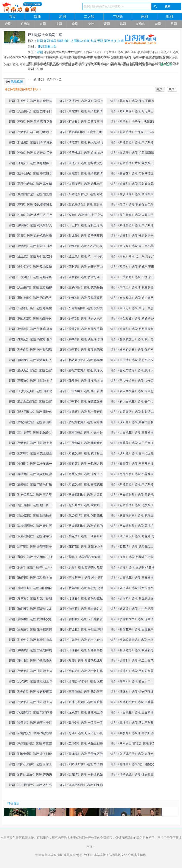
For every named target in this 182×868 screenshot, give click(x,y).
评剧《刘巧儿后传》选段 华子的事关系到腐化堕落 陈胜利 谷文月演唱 (83, 765)
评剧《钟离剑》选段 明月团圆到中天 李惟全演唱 (134, 330)
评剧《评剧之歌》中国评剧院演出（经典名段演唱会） (31, 734)
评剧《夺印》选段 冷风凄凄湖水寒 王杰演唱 (32, 205)
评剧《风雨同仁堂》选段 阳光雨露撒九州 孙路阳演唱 (32, 195)
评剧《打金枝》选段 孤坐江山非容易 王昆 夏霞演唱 (32, 641)
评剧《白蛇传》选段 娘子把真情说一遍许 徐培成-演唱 (83, 112)
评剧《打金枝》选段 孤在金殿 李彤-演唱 (33, 102)
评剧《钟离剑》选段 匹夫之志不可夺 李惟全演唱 (83, 319)
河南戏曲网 (35, 8)
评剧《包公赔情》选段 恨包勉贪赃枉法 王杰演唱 (32, 516)
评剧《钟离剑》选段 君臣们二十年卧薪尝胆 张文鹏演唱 (134, 682)
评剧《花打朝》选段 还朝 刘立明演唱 (83, 547)
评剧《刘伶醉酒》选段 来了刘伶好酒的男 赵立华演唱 (32, 755)
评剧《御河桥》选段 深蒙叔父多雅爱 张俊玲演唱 (83, 402)
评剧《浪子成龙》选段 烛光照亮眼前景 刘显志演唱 (134, 775)
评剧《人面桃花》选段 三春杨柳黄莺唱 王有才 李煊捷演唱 (134, 713)
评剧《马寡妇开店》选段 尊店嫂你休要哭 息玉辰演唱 (32, 744)
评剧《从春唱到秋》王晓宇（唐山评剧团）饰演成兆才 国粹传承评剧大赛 (84, 133)
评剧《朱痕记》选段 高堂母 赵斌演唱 (32, 340)
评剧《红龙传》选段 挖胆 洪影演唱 (134, 153)
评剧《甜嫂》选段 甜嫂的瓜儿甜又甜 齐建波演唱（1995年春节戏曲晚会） (83, 661)
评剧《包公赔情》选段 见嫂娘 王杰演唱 (134, 506)
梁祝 (107, 41)
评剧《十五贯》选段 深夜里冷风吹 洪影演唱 (83, 226)
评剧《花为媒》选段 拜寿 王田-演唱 (134, 101)
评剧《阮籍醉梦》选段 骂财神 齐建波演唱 (32, 713)
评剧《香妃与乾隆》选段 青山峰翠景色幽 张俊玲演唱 (32, 423)
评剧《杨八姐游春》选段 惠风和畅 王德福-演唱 (83, 361)
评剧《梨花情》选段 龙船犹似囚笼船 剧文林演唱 (134, 547)
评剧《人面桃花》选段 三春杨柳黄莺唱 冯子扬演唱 (32, 288)
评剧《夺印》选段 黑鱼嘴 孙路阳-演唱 (33, 123)
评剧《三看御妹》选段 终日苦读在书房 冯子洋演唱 (83, 392)
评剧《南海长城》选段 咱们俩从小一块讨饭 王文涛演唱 (134, 299)
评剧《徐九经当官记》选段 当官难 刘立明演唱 (32, 402)
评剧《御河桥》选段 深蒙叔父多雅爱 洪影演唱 (32, 610)
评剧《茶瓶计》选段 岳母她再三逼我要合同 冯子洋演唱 (32, 164)
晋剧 (107, 24)
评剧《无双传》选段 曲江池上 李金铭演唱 (83, 713)
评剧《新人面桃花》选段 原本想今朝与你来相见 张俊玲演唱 (134, 392)
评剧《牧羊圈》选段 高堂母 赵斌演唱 (83, 589)
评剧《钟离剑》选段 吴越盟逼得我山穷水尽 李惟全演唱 (83, 299)
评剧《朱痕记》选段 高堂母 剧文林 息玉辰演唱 (32, 579)
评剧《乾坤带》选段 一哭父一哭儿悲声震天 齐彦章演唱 (83, 724)
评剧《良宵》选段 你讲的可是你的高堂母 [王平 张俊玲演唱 (83, 568)
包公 (93, 41)
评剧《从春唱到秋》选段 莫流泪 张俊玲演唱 (134, 527)
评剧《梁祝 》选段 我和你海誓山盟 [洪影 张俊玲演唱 (83, 558)
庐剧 (62, 17)
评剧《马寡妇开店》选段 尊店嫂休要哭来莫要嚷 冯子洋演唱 (32, 309)
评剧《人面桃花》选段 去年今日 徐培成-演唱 (32, 112)
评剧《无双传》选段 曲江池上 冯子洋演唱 (32, 382)
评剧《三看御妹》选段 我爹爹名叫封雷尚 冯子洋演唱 (83, 444)
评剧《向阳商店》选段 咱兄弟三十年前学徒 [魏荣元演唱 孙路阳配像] (134, 112)
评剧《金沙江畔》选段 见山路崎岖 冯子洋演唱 (32, 268)
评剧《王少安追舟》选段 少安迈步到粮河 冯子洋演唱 (134, 382)
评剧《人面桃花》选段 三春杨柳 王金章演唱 (134, 433)
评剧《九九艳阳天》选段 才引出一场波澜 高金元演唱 (32, 786)
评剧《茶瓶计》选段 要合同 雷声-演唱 (84, 102)
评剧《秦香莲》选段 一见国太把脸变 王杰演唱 (83, 465)
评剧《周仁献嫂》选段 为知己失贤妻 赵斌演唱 (32, 299)
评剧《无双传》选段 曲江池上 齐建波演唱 (32, 672)
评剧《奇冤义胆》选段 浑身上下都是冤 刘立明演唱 (83, 475)
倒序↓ (160, 89)
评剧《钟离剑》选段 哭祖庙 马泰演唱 (32, 330)
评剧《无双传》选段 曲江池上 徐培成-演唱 (83, 382)
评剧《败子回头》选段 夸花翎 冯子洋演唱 (134, 537)
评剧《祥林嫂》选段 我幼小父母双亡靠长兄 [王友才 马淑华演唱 (32, 620)
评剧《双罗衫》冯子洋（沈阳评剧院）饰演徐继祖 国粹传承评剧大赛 (134, 123)
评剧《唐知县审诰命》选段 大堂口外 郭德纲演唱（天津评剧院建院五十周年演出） (83, 682)
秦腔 (91, 24)
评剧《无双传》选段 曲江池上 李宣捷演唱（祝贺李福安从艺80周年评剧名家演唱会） (33, 682)
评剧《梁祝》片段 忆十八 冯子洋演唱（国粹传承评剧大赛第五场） (134, 257)
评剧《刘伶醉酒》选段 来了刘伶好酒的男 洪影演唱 (134, 226)
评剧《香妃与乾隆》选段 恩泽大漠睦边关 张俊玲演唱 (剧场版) (134, 371)
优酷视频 (14, 81)
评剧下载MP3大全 (50, 79)
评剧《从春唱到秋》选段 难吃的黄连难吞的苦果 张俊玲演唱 (83, 527)
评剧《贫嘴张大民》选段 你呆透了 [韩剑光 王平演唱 (134, 620)
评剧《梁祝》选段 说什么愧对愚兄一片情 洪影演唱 (32, 237)
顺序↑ (172, 89)
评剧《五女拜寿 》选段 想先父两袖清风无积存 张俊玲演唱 (83, 579)
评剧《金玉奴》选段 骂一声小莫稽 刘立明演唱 (83, 257)
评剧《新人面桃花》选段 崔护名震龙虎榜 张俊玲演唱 (32, 413)
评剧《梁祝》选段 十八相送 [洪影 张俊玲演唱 (31, 558)
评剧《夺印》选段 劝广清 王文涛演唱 (83, 216)
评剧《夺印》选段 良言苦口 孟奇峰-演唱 (33, 154)
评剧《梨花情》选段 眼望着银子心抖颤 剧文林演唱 (32, 547)
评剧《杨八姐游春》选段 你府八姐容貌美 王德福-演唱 (134, 351)
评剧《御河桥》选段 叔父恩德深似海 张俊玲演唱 (83, 351)
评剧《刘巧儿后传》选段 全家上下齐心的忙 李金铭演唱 (32, 765)
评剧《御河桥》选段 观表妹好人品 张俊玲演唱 (32, 361)
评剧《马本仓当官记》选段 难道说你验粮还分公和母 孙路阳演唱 (83, 195)
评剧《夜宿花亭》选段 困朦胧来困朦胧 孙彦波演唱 (134, 630)
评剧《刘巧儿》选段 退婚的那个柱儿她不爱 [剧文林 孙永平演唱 (134, 589)
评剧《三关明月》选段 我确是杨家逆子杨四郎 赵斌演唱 (83, 288)
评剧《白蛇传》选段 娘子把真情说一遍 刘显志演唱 (32, 630)
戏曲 (37, 17)
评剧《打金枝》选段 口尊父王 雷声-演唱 (84, 123)
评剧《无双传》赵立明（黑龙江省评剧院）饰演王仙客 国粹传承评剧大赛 (33, 133)
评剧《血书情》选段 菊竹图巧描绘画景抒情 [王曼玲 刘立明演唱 (134, 361)
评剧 (144, 17)
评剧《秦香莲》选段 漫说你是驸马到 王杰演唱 (32, 475)
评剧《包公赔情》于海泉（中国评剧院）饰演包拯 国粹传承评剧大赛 (135, 133)
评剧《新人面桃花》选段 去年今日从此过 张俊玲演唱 (134, 402)
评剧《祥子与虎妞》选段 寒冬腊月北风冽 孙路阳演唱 (32, 185)
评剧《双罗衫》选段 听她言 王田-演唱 (134, 268)
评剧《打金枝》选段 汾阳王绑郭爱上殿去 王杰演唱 (83, 630)
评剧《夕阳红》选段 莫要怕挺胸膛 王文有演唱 (134, 423)
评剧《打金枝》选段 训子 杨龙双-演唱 (33, 143)
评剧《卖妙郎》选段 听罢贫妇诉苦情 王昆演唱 (134, 734)
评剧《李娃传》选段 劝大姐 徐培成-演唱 (84, 143)
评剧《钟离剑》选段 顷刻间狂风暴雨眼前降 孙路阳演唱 (134, 185)
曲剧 (59, 24)
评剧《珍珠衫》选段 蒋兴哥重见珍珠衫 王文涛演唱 (83, 599)
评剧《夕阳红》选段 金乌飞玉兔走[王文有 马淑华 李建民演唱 (134, 454)
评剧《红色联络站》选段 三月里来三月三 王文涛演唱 (83, 205)
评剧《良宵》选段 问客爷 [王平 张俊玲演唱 (32, 568)
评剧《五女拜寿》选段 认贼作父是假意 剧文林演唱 (32, 433)
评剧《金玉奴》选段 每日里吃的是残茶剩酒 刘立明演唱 (32, 257)
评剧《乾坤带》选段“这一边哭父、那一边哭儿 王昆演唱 (134, 765)
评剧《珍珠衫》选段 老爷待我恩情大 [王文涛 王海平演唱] (32, 351)
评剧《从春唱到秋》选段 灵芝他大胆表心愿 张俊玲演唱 (134, 496)
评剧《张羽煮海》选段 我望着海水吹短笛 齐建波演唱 (134, 651)
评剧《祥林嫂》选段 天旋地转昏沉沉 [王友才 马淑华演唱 (83, 620)
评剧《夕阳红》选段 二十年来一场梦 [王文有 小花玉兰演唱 (32, 465)
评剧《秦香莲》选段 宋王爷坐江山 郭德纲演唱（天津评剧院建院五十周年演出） (33, 724)
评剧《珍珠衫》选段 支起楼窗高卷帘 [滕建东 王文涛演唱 (32, 693)
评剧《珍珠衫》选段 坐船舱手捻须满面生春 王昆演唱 (83, 651)
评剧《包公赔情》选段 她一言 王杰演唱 (32, 506)
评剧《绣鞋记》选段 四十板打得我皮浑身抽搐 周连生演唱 (83, 672)
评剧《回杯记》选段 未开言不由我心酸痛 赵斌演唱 (83, 268)
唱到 (124, 41)
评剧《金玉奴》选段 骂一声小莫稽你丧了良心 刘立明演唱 (134, 247)
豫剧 (75, 24)
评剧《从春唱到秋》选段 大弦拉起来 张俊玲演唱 (83, 496)
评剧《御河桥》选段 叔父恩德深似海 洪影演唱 (134, 599)
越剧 (123, 24)
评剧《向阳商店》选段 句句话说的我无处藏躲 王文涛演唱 (134, 413)
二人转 (89, 17)
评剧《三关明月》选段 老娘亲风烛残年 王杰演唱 (32, 278)
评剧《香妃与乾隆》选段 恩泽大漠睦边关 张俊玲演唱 (83, 371)
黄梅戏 (140, 24)
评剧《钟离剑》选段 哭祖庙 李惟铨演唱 (83, 340)
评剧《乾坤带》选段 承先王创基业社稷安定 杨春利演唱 (83, 744)
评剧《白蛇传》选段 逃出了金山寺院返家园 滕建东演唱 (83, 641)
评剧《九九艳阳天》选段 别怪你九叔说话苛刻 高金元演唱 (83, 786)
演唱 (60, 41)
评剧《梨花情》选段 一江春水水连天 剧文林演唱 (83, 537)
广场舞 (118, 17)
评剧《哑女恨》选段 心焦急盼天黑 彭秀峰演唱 (32, 661)
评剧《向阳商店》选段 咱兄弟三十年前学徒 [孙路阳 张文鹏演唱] (83, 185)
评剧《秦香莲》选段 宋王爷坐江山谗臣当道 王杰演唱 (134, 444)
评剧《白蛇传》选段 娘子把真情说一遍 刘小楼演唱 (83, 174)
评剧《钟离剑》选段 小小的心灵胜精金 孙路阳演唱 (83, 247)
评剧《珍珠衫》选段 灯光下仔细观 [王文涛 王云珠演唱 (32, 599)
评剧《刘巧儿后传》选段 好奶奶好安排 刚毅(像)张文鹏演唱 (32, 775)
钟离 (87, 41)
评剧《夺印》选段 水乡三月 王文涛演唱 (32, 216)
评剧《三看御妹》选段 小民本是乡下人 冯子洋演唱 (83, 433)
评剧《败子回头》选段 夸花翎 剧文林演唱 (32, 174)
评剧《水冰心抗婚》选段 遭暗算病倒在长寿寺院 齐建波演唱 (83, 703)
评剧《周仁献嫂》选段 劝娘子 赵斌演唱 (134, 319)
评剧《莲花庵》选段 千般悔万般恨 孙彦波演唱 (83, 755)
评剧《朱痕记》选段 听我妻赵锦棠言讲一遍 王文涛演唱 (134, 288)
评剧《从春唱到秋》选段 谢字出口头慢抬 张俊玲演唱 (32, 537)
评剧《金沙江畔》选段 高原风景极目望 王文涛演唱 (134, 195)
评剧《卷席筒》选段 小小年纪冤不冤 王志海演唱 (134, 610)
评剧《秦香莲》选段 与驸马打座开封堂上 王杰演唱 (32, 485)
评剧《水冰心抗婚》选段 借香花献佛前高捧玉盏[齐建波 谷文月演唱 (134, 703)
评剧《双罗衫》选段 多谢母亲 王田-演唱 (84, 278)
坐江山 (115, 41)
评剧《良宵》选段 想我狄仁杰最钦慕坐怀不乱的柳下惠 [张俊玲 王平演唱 (134, 558)
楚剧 (158, 24)
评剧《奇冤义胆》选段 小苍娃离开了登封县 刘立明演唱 (134, 475)
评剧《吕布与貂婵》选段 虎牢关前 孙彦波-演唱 (83, 309)
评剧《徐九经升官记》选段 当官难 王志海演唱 (134, 641)
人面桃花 (77, 41)
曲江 (67, 41)
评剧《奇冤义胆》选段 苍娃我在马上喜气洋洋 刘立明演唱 (83, 485)
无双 (100, 41)
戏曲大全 (50, 47)
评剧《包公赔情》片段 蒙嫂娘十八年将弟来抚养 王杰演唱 (134, 164)
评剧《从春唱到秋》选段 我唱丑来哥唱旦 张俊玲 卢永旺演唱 (134, 516)
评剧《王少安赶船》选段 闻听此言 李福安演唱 (32, 392)
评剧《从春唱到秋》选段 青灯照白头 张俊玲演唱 (32, 527)
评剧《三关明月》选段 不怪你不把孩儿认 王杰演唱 (134, 278)
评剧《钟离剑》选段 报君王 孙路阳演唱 (32, 247)
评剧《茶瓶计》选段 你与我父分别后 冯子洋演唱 (83, 164)
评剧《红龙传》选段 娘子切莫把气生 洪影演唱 (83, 237)
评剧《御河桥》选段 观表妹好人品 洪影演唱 (32, 226)
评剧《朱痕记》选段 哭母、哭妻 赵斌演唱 (134, 309)
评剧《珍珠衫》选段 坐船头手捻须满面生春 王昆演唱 (83, 330)
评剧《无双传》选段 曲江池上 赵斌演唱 (32, 444)
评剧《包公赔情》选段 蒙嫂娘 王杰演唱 (83, 506)
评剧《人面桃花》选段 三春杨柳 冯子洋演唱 (134, 579)
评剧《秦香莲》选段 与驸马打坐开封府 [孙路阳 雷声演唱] (134, 174)
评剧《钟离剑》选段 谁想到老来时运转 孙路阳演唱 (134, 237)
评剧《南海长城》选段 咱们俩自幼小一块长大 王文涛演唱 (32, 589)
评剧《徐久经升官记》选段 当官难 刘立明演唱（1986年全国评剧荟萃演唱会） (33, 371)
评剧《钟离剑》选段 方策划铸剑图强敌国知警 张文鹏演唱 (32, 651)
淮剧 (169, 17)
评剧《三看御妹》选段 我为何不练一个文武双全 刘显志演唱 (83, 693)
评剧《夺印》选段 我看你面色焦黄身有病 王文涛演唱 (134, 205)
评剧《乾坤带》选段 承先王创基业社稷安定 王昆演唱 (32, 454)
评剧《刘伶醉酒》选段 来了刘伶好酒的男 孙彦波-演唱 (134, 143)
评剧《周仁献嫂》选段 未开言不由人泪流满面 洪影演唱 (134, 216)
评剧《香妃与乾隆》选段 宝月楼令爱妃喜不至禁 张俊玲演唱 (83, 423)
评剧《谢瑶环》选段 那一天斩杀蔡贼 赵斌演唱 (83, 413)
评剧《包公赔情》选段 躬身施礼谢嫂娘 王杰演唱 (83, 516)
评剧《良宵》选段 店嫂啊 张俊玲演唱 (134, 568)
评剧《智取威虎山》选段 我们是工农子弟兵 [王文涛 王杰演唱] (134, 340)
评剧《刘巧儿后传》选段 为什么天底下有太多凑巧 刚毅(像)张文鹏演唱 (135, 755)
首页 (12, 17)
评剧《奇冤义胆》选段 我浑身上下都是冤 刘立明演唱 (83, 454)
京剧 (43, 24)
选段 (53, 41)
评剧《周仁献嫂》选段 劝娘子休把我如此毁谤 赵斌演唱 (32, 319)
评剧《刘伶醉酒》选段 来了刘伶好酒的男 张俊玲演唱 (134, 485)
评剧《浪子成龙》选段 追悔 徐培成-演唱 (84, 154)
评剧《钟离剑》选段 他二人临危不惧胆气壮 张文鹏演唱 (134, 661)
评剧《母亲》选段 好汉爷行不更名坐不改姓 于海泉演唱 (83, 734)
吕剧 (174, 24)
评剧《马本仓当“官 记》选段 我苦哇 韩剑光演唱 (135, 744)
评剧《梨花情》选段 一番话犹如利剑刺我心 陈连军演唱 (83, 775)
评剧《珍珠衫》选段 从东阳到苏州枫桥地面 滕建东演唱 (134, 672)
